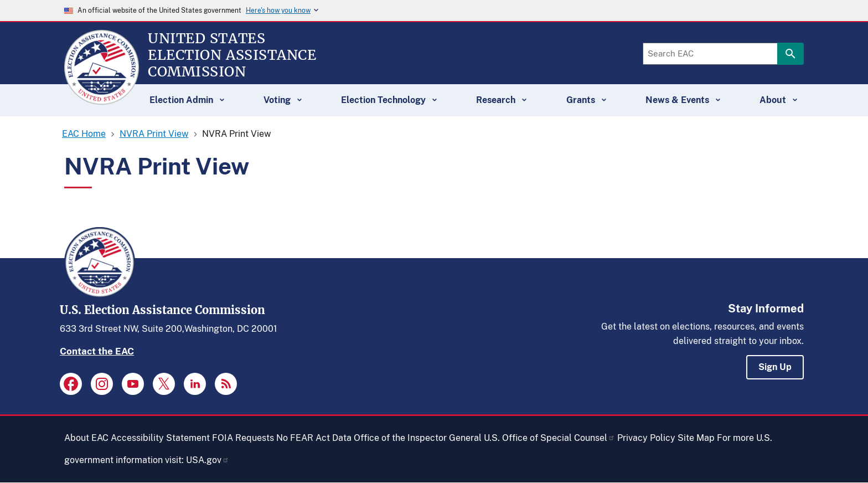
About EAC (86, 438)
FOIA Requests (243, 438)
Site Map (696, 438)
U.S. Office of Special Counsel (549, 438)
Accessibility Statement (160, 438)
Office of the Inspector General (418, 438)
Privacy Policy (646, 438)
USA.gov (208, 460)
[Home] (102, 100)
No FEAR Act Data (314, 438)
